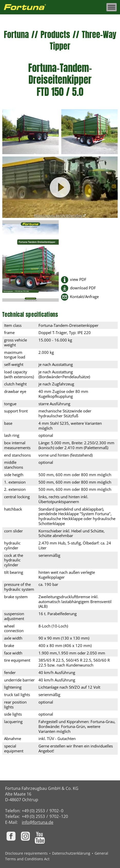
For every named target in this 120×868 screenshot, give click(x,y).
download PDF (83, 288)
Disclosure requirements (26, 853)
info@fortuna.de (38, 822)
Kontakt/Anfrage (84, 297)
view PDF (78, 279)
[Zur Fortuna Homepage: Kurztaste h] (28, 7)
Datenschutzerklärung (71, 853)
